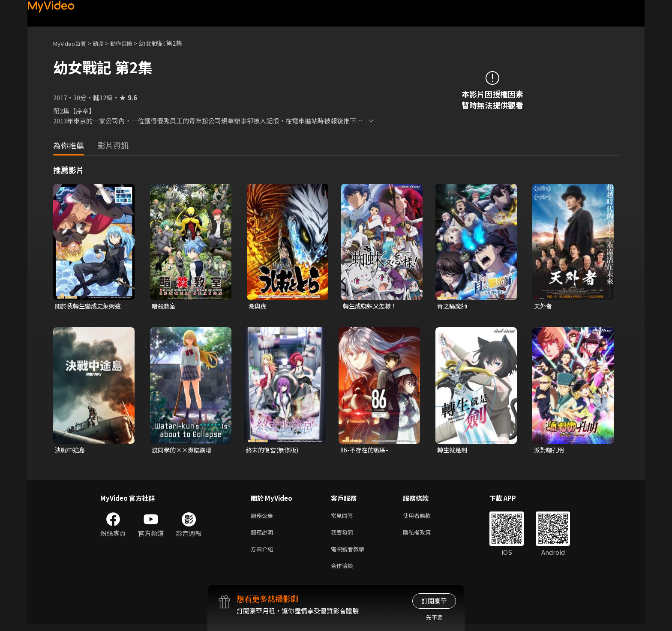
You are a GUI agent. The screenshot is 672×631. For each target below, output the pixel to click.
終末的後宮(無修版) (274, 451)
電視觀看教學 (350, 554)
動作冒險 (131, 43)
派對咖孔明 (550, 451)
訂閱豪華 (434, 601)
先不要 (434, 617)
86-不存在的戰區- (366, 451)
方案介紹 (264, 554)
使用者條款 (424, 518)
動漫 (105, 43)
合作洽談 (344, 572)
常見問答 (344, 518)
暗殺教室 (165, 306)
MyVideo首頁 (73, 43)
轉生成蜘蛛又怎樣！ (372, 306)
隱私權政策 (424, 536)
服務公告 (264, 518)
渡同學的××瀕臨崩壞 (184, 451)
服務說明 (264, 536)
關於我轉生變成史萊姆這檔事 (90, 306)
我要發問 (344, 536)
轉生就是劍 (453, 451)
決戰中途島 (71, 451)
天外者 (544, 306)
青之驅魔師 (453, 306)
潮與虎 (258, 306)
